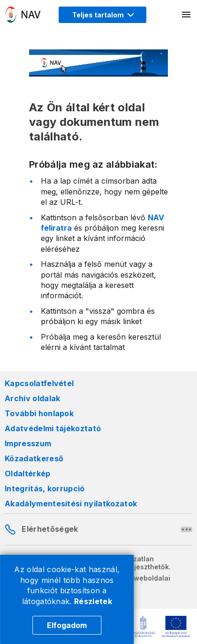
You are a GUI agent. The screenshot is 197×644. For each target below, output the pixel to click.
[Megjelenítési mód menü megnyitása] (102, 15)
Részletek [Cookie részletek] (93, 601)
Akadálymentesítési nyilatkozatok (71, 504)
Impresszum (28, 443)
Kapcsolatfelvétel (39, 383)
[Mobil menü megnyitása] (187, 15)
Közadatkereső (34, 458)
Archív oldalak (32, 398)
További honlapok (39, 413)
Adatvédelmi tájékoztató (53, 428)
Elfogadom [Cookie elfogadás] (67, 625)
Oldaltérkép (28, 473)
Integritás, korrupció (45, 489)
